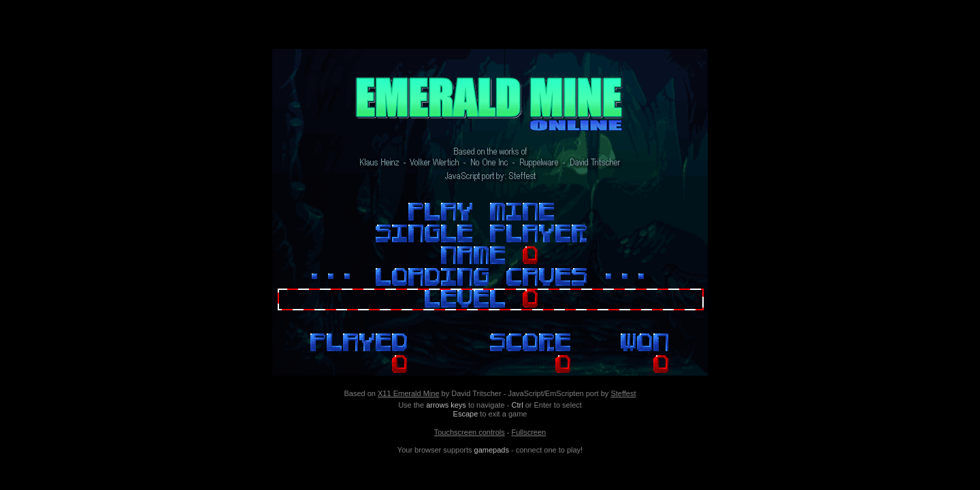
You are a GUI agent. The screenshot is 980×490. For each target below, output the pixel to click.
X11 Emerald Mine (409, 393)
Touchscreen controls (470, 432)
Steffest (623, 393)
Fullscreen (528, 432)
